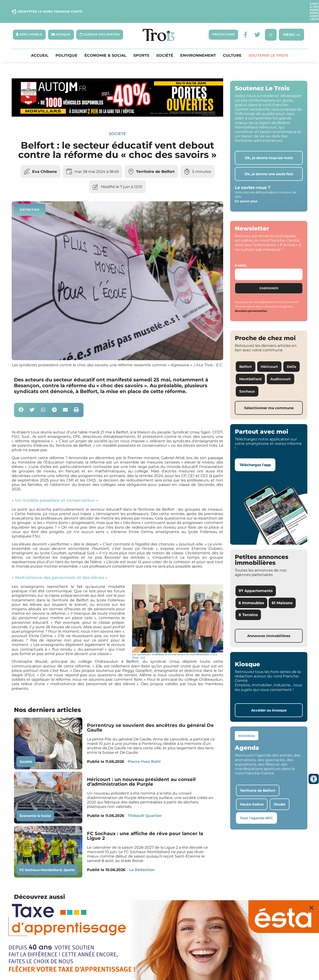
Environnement (198, 44)
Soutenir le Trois (268, 44)
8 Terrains (248, 603)
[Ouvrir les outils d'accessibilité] (314, 779)
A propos (210, 6)
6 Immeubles (251, 591)
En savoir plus (246, 190)
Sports (141, 44)
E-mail (241, 254)
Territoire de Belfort (155, 160)
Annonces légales (288, 6)
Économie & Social (105, 44)
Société (165, 44)
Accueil (40, 44)
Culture (232, 44)
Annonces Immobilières (245, 6)
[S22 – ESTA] (159, 940)
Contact (189, 6)
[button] (21, 399)
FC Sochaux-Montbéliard (41, 858)
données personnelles (251, 300)
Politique (66, 44)
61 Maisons (282, 591)
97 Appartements (256, 580)
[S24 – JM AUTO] (117, 104)
